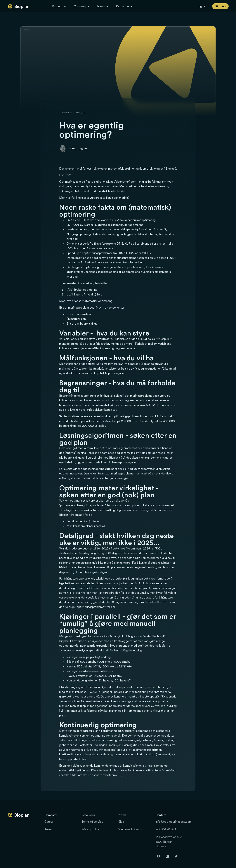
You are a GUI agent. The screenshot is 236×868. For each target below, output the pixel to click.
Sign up (220, 6)
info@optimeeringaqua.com (173, 822)
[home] (19, 6)
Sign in (202, 6)
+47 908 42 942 (166, 829)
